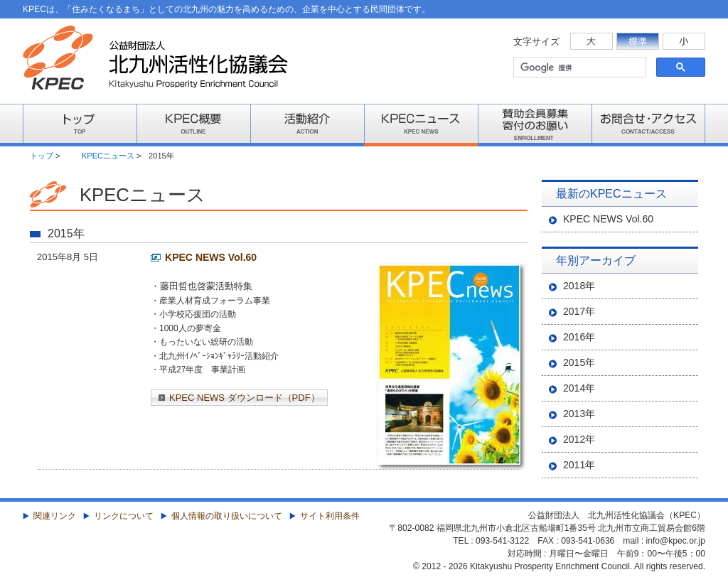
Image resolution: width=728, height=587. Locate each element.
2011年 (579, 465)
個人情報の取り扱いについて (227, 516)
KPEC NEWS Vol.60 (211, 257)
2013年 (579, 414)
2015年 (579, 362)
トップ (42, 156)
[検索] (578, 68)
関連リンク (55, 516)
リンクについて (124, 516)
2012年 (579, 439)
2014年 (579, 388)
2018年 (579, 286)
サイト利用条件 (330, 516)
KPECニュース (108, 156)
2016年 (579, 337)
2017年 (579, 311)
